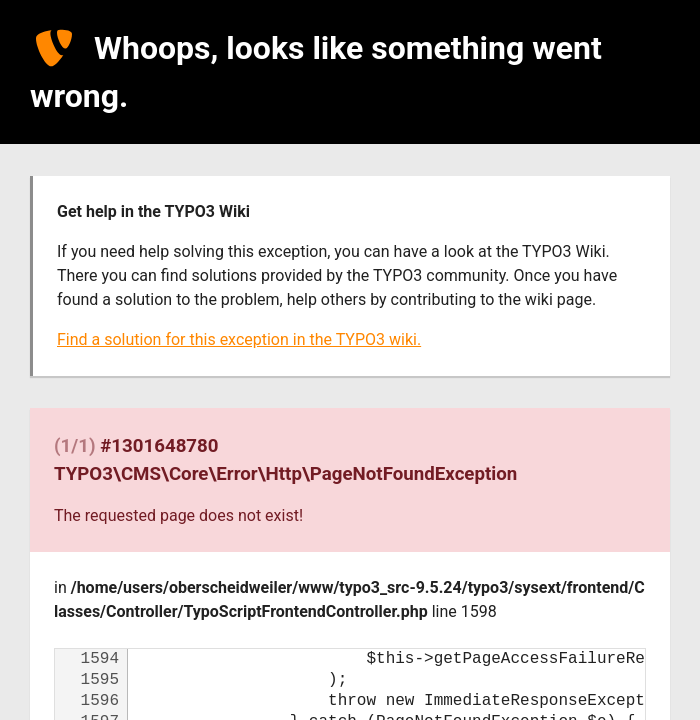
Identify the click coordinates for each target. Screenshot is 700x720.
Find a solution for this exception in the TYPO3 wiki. (239, 339)
